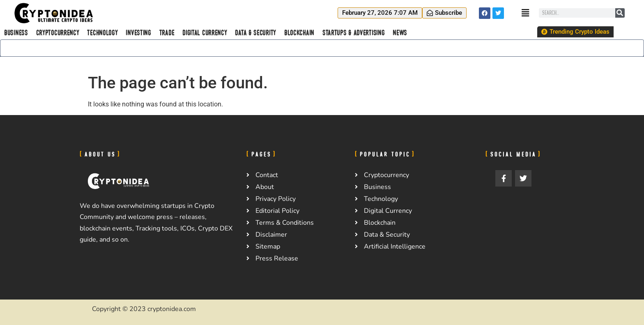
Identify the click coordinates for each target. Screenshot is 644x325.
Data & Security (255, 33)
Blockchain (299, 33)
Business (16, 33)
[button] (380, 13)
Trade (167, 33)
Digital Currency (205, 33)
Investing (138, 33)
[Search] (620, 13)
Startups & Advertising (353, 33)
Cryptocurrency (58, 33)
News (400, 33)
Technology (102, 33)
